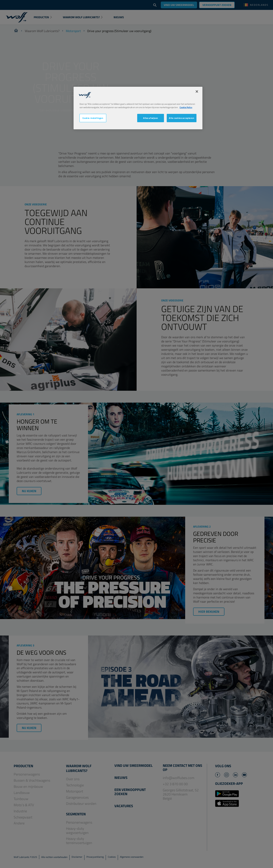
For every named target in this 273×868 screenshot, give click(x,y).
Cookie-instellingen (93, 118)
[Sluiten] (197, 91)
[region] (138, 108)
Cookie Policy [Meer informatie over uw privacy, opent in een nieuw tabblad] (186, 107)
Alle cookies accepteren (182, 118)
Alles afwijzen (151, 118)
